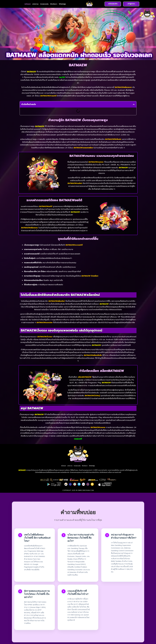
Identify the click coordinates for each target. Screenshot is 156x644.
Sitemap (62, 4)
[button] (134, 104)
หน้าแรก (28, 4)
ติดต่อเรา (54, 4)
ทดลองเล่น (44, 4)
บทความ (35, 4)
